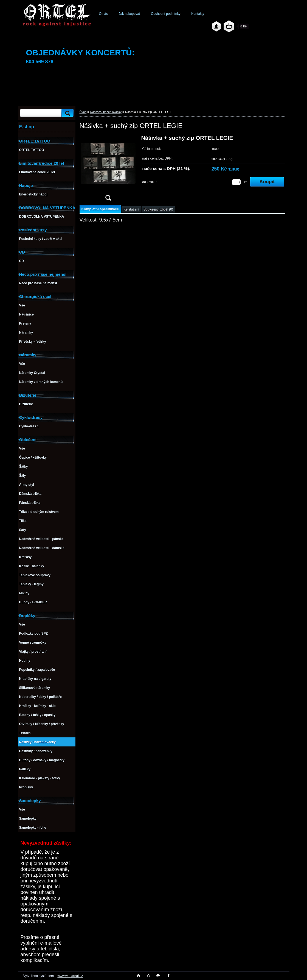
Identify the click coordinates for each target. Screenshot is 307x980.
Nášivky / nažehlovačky (106, 112)
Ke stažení (131, 209)
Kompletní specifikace (100, 209)
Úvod (83, 112)
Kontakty (198, 14)
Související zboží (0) (158, 209)
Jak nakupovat (129, 14)
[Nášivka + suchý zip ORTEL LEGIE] (108, 170)
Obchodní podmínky (166, 14)
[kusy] (236, 182)
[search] (67, 113)
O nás (103, 14)
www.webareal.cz (70, 976)
